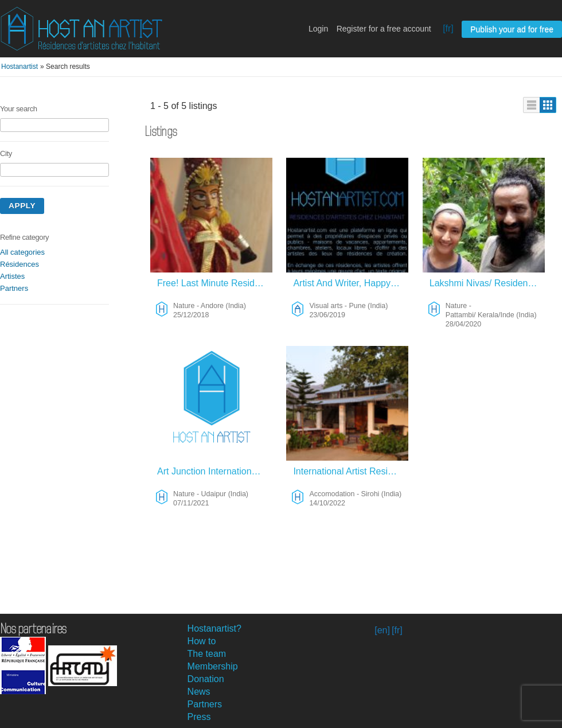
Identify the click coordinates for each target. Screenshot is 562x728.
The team (207, 654)
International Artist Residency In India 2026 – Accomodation (351, 471)
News (199, 692)
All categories (22, 252)
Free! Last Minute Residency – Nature (215, 283)
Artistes (12, 276)
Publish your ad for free (512, 29)
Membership (213, 666)
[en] (382, 630)
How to (202, 641)
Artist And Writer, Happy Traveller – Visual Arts (351, 283)
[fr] (448, 28)
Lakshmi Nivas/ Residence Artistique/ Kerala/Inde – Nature (487, 283)
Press (199, 717)
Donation (206, 679)
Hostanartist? (214, 628)
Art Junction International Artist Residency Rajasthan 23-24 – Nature (215, 471)
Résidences (19, 264)
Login (318, 29)
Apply (22, 206)
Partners (14, 288)
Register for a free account (384, 29)
